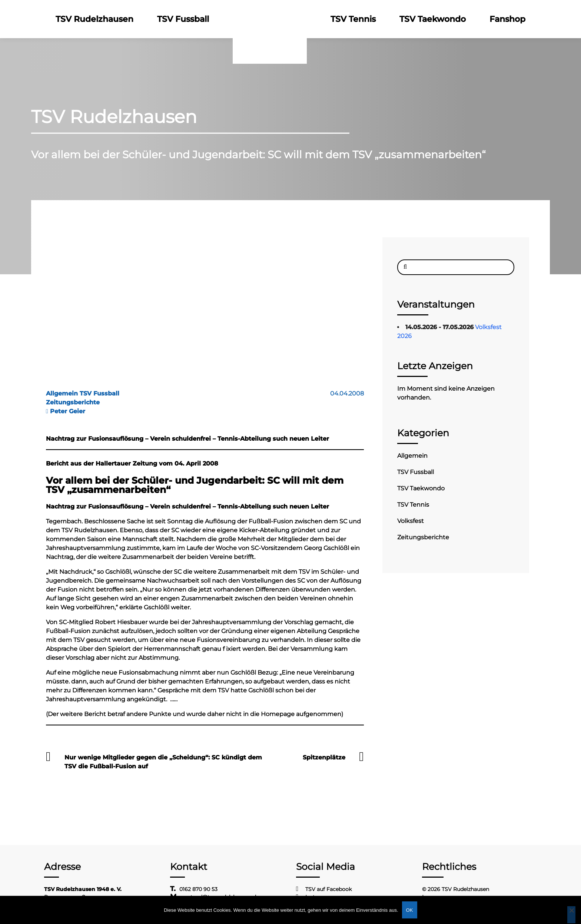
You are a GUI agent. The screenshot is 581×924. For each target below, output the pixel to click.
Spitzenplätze (324, 757)
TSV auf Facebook (328, 889)
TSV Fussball (183, 19)
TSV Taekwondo (433, 19)
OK (410, 910)
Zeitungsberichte (423, 537)
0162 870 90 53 (198, 889)
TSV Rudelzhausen (94, 19)
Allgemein (412, 456)
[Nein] (571, 915)
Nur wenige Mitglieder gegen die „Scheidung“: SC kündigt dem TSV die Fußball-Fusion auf (163, 762)
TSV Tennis (353, 19)
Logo (270, 19)
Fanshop (507, 19)
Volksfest (411, 521)
